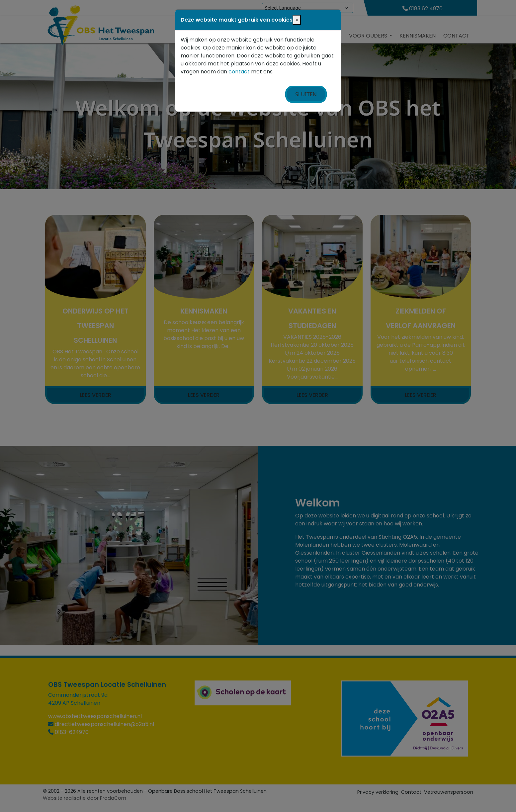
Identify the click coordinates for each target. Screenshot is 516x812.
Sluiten (306, 94)
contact (239, 72)
